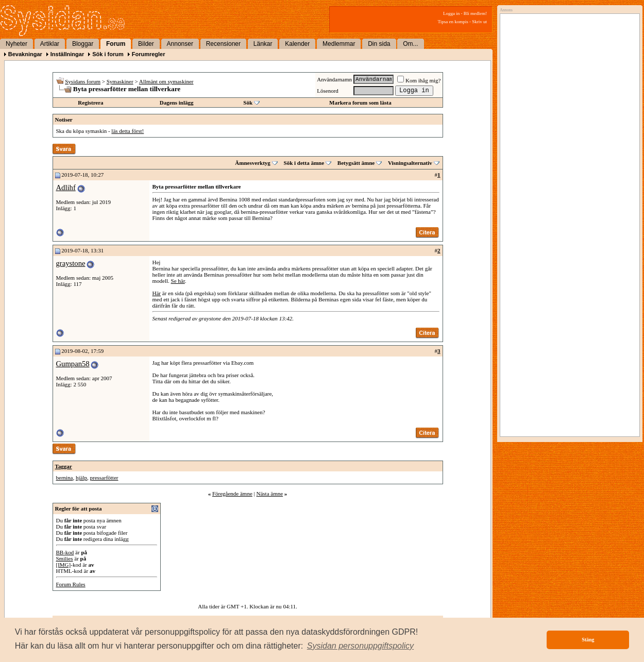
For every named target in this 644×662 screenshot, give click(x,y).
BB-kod (65, 552)
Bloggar (83, 44)
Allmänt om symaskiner (166, 81)
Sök (248, 103)
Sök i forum (108, 54)
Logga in (451, 13)
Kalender (297, 44)
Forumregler (149, 54)
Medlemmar (339, 44)
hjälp (81, 478)
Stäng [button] (588, 640)
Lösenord (328, 91)
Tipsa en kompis (453, 22)
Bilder (146, 44)
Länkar (263, 44)
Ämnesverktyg (252, 163)
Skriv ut (479, 22)
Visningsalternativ (410, 163)
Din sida (379, 44)
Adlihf (66, 188)
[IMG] (64, 565)
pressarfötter (104, 478)
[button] (361, 646)
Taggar (64, 466)
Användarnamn (334, 79)
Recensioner (223, 44)
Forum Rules (71, 584)
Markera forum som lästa (360, 103)
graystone (71, 263)
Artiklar (50, 44)
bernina (65, 478)
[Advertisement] (567, 122)
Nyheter (16, 44)
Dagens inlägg (177, 103)
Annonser (180, 44)
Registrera (90, 103)
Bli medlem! (475, 13)
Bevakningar (25, 54)
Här (157, 293)
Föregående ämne (232, 494)
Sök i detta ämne (304, 163)
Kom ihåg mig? (419, 80)
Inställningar (67, 54)
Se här (178, 281)
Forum (116, 44)
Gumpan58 (73, 364)
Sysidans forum (83, 81)
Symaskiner (120, 81)
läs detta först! (128, 131)
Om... (410, 44)
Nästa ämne (269, 494)
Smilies (65, 558)
